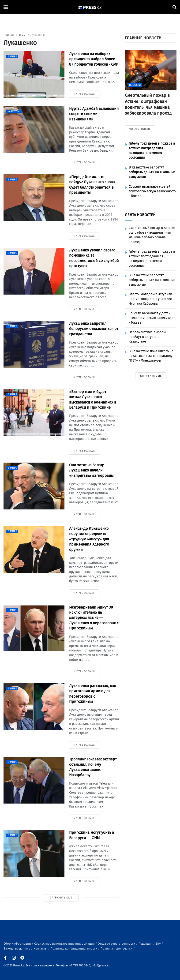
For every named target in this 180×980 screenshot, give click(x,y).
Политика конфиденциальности (74, 948)
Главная (9, 35)
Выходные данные (17, 948)
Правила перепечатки (117, 948)
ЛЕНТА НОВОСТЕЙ (140, 215)
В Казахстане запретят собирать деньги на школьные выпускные (152, 172)
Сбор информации (18, 944)
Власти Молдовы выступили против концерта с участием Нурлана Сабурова (150, 299)
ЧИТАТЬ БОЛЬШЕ (140, 129)
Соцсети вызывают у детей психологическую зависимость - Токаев (152, 191)
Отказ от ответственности (117, 944)
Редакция (146, 944)
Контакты (41, 948)
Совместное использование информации (65, 944)
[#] (90, 7)
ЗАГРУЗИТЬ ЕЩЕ (61, 898)
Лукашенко (38, 35)
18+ (159, 944)
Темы (22, 35)
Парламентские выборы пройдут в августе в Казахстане (147, 337)
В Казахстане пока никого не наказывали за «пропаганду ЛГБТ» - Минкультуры (151, 356)
